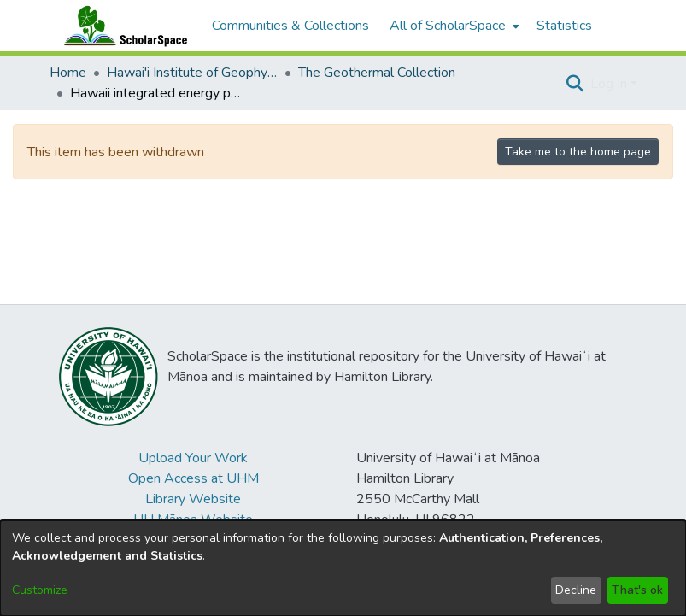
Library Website (193, 499)
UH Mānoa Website (193, 519)
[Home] (122, 26)
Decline (576, 590)
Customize (40, 590)
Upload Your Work (193, 458)
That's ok (637, 590)
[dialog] (343, 568)
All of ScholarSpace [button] (448, 26)
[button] (575, 84)
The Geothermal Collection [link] (377, 73)
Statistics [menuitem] (564, 26)
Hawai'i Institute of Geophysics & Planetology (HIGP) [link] (192, 73)
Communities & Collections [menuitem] (290, 26)
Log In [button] (610, 84)
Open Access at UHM (193, 478)
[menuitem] (453, 26)
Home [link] (68, 73)
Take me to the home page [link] (578, 152)
